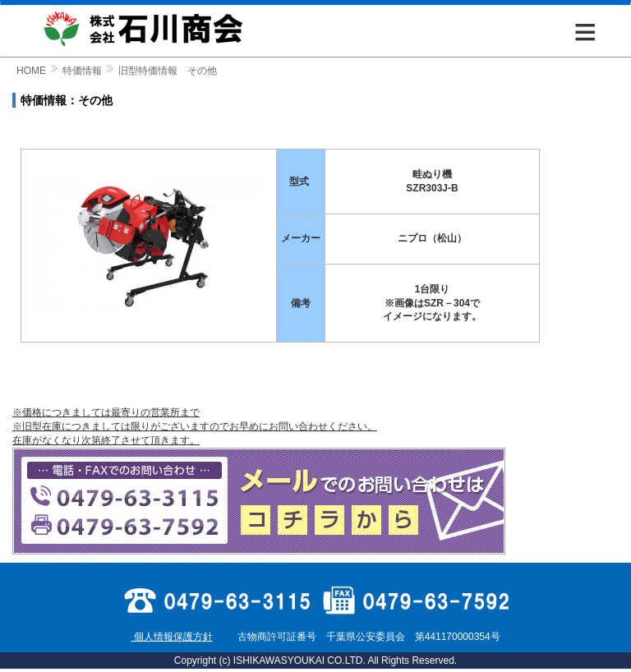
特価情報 (82, 71)
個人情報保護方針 (171, 637)
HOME (31, 71)
